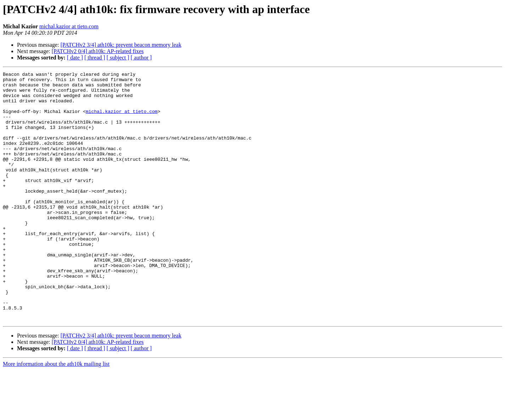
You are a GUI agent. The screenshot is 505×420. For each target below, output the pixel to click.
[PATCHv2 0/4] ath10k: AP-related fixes (98, 51)
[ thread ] (95, 58)
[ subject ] (118, 58)
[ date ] (75, 58)
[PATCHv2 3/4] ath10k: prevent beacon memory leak (121, 45)
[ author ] (141, 58)
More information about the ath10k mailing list (56, 414)
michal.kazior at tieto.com (69, 26)
